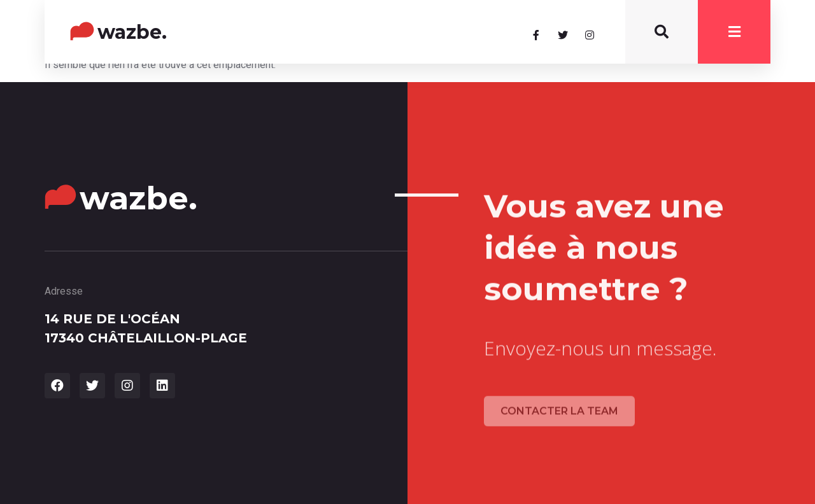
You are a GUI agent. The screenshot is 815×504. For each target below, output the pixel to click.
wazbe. (132, 32)
